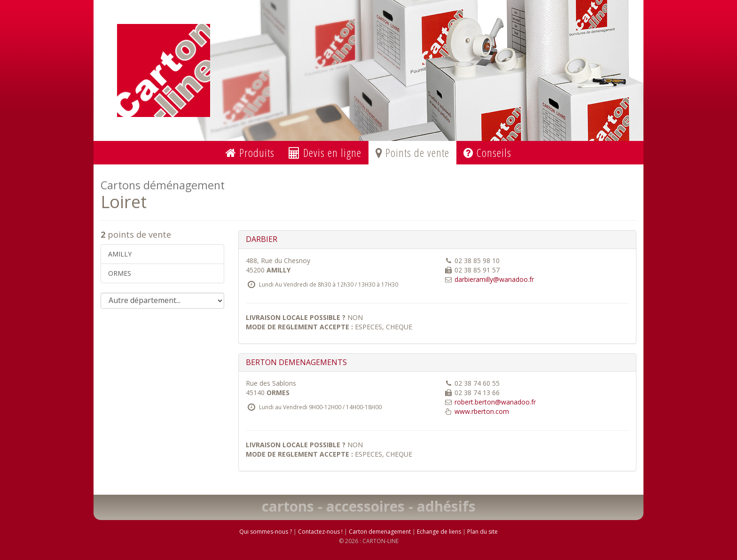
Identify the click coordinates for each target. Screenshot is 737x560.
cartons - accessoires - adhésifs (369, 506)
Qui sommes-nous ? (266, 532)
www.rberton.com (482, 411)
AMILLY (120, 254)
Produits (250, 152)
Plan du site (482, 532)
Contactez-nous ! (320, 532)
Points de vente (412, 152)
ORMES (120, 273)
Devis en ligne (325, 152)
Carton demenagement (380, 532)
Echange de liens (439, 532)
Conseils (487, 152)
